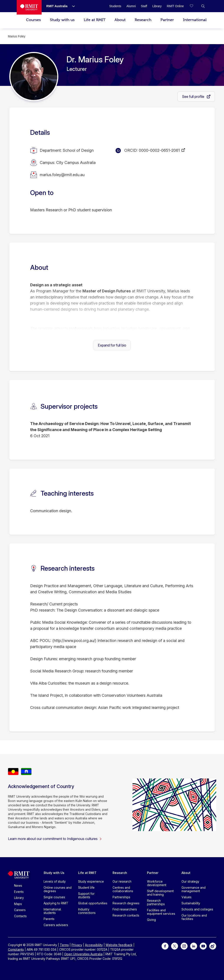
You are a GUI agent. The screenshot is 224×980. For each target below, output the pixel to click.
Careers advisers (56, 925)
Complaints (16, 949)
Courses (33, 20)
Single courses (54, 897)
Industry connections (87, 911)
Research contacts (126, 915)
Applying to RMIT (56, 903)
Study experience (91, 881)
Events (19, 892)
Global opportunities (93, 903)
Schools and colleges (197, 909)
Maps (18, 904)
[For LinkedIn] (194, 946)
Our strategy (190, 881)
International (195, 20)
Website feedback (119, 945)
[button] (203, 6)
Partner (167, 20)
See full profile (194, 97)
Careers (20, 910)
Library (19, 898)
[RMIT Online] (175, 6)
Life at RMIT (95, 20)
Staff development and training (160, 893)
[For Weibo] (213, 946)
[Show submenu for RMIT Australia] (72, 6)
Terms (64, 945)
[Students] (115, 6)
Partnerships (121, 897)
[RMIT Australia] (57, 6)
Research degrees (126, 903)
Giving (151, 920)
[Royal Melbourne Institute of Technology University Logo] (29, 7)
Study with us (62, 20)
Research (143, 20)
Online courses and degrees (58, 889)
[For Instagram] (184, 946)
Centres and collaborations (123, 889)
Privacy (77, 945)
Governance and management (194, 889)
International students (52, 911)
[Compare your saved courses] (194, 6)
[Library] (157, 6)
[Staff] (144, 6)
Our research (122, 881)
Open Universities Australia (83, 954)
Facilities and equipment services (161, 912)
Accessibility (94, 945)
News (18, 886)
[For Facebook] (165, 946)
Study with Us (54, 873)
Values (186, 897)
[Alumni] (131, 6)
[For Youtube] (203, 946)
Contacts (20, 916)
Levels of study (55, 881)
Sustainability (191, 903)
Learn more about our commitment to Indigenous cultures (55, 839)
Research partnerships (156, 902)
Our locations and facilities (194, 917)
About (120, 20)
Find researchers (125, 909)
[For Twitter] (175, 946)
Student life (86, 887)
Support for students (86, 895)
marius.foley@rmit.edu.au (62, 175)
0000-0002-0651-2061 (159, 150)
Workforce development (157, 883)
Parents (49, 919)
